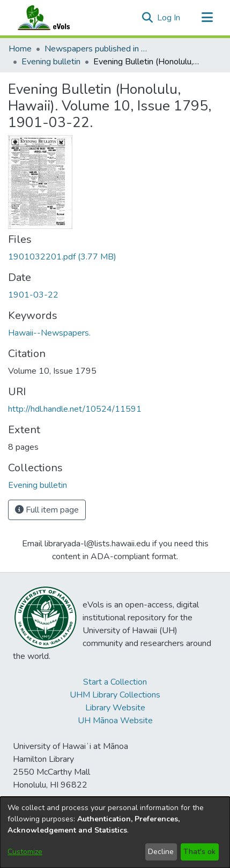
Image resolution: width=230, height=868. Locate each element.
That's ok (199, 852)
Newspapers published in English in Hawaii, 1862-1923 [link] (98, 49)
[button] (147, 18)
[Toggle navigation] (207, 18)
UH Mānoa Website (115, 721)
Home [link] (20, 49)
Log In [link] (169, 18)
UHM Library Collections (115, 695)
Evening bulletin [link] (51, 62)
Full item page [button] (47, 510)
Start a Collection (115, 682)
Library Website (115, 708)
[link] (62, 257)
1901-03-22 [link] (33, 295)
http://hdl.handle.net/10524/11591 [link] (75, 409)
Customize (25, 852)
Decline (161, 852)
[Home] (54, 18)
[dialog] (115, 832)
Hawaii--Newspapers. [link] (49, 333)
